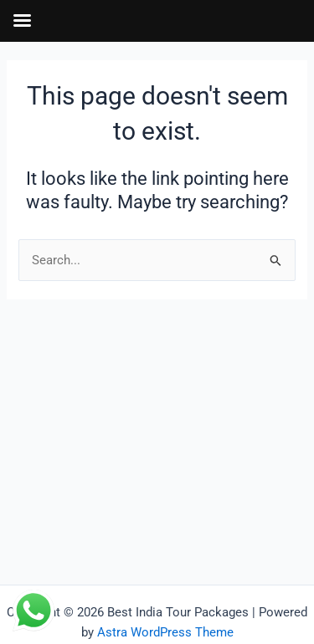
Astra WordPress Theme (165, 632)
